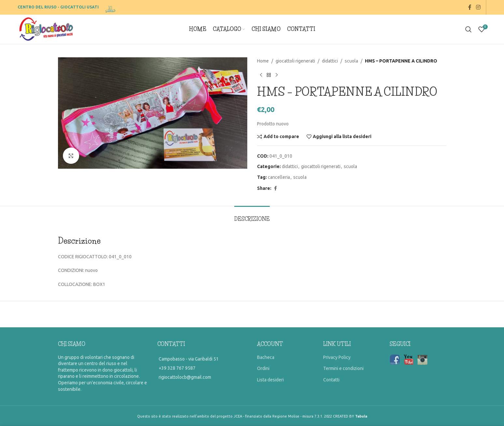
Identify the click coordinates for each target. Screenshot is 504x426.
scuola (351, 61)
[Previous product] (261, 75)
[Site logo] (111, 7)
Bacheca (266, 357)
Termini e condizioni (343, 368)
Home (263, 61)
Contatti (331, 380)
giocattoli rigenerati (295, 61)
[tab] (252, 216)
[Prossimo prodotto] (277, 75)
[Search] (468, 29)
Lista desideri (270, 380)
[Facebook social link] (470, 7)
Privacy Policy (337, 357)
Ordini (263, 368)
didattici (330, 61)
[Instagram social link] (478, 7)
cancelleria (279, 177)
